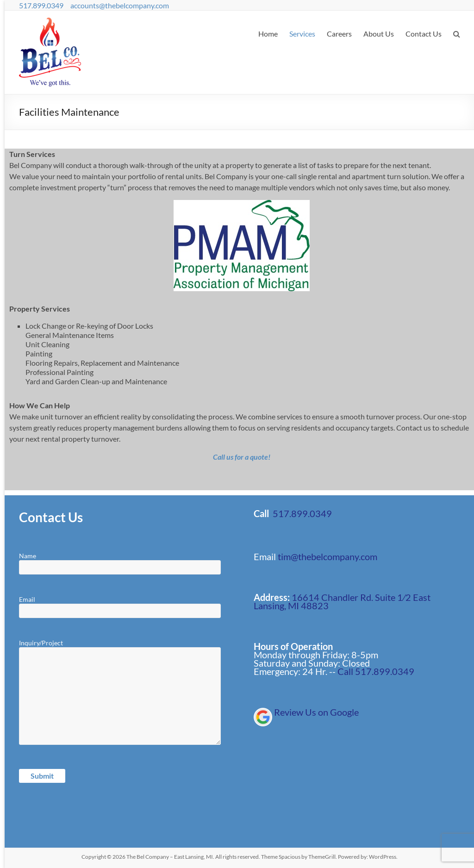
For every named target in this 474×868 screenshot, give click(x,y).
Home (268, 34)
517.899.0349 (41, 5)
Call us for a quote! (242, 457)
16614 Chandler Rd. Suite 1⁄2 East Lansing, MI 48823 (342, 601)
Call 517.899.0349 (376, 671)
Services (302, 34)
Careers (339, 34)
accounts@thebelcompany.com (120, 5)
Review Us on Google (316, 712)
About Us (379, 34)
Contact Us (424, 34)
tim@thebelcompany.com (327, 556)
